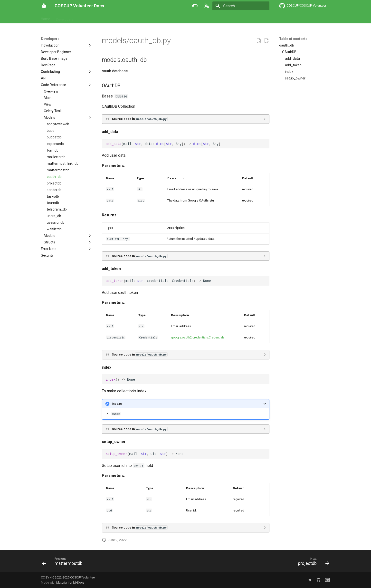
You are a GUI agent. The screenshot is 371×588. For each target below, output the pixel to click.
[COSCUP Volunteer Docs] (44, 6)
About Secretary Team (133, 18)
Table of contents (293, 39)
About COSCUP (94, 18)
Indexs (117, 404)
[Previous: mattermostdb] (64, 562)
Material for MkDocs (70, 583)
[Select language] (207, 6)
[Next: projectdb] (312, 562)
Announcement (204, 18)
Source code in (140, 119)
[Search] (241, 6)
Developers (65, 18)
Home (46, 18)
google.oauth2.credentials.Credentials (198, 337)
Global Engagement (171, 18)
